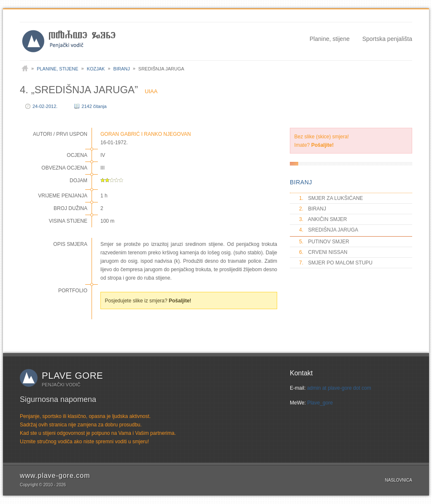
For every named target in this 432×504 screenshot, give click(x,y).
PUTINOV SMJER (324, 242)
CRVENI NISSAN (323, 252)
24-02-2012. (45, 106)
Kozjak (96, 69)
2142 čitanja (94, 106)
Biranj (122, 69)
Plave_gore (320, 403)
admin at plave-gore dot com (339, 388)
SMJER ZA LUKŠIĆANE (331, 198)
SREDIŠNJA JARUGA (328, 230)
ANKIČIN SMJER (323, 219)
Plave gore (72, 376)
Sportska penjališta (387, 39)
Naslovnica (399, 480)
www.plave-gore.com (55, 476)
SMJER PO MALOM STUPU (335, 263)
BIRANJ (301, 182)
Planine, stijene (330, 39)
